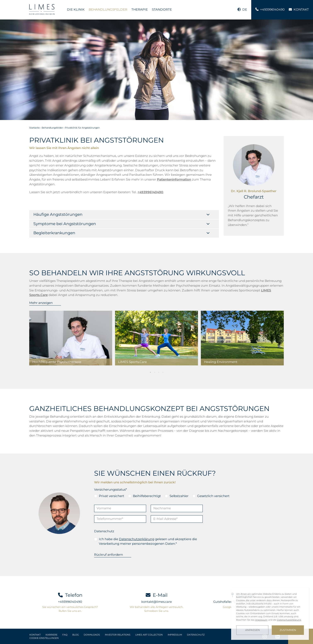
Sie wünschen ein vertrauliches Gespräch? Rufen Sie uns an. (70, 609)
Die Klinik (76, 9)
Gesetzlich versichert (213, 496)
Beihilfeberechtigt (147, 496)
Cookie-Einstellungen (44, 638)
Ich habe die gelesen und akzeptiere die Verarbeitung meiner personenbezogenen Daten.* (148, 541)
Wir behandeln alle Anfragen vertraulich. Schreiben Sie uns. (157, 609)
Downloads (92, 635)
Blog (76, 635)
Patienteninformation (174, 179)
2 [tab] (154, 372)
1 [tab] (150, 372)
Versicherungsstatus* (110, 489)
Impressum (175, 635)
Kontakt (35, 635)
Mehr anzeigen (41, 303)
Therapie (140, 9)
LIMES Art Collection (149, 635)
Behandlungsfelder (108, 9)
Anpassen (252, 630)
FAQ (65, 635)
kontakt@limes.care (157, 602)
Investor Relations (118, 635)
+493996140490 (70, 602)
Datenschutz (104, 531)
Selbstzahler (179, 496)
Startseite (35, 128)
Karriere (52, 635)
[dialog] (270, 614)
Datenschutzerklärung (137, 539)
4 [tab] (163, 372)
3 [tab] (159, 372)
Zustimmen (288, 630)
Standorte (162, 9)
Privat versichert (112, 496)
